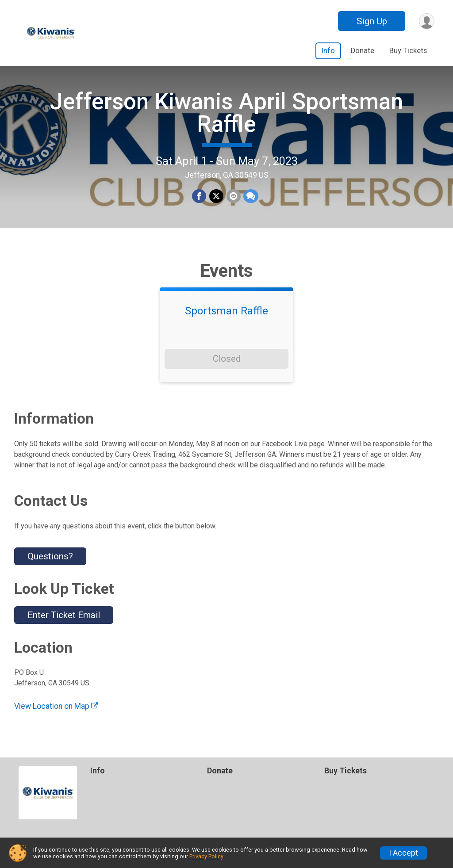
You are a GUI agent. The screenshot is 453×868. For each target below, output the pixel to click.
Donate (363, 51)
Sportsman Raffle (226, 317)
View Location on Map (56, 712)
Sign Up (371, 21)
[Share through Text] (250, 199)
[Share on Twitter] (216, 199)
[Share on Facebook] (200, 199)
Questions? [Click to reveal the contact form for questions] (50, 562)
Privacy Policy (206, 856)
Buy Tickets (408, 51)
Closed (227, 364)
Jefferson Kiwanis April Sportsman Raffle (226, 115)
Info (328, 51)
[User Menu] (426, 21)
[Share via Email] (233, 199)
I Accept (403, 853)
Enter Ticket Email (64, 621)
